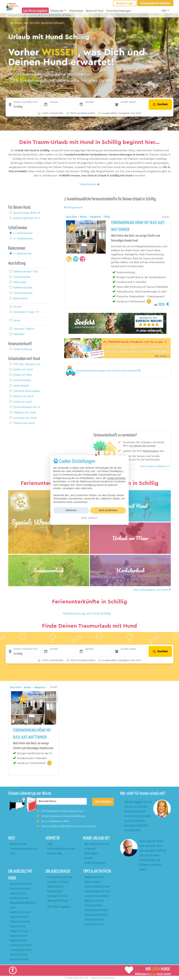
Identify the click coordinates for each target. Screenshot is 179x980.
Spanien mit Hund (19, 917)
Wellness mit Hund (94, 901)
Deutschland (72, 217)
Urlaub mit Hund (16, 15)
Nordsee (84, 217)
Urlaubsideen (76, 11)
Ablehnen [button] (71, 510)
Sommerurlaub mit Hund (97, 887)
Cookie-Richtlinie (116, 478)
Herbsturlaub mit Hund (96, 910)
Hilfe (164, 11)
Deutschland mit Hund (21, 884)
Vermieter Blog (55, 854)
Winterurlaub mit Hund (96, 915)
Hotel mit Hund (55, 891)
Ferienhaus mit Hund (58, 882)
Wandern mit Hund (94, 877)
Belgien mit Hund (18, 941)
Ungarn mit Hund (18, 936)
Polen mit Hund (18, 927)
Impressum (97, 978)
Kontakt (89, 858)
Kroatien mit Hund (19, 898)
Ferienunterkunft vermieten (61, 849)
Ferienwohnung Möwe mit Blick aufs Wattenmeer (138, 226)
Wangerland (73, 207)
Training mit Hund (94, 906)
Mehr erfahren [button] (89, 518)
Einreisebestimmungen (119, 11)
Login (50, 844)
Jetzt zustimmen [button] (108, 510)
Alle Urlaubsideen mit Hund (152, 590)
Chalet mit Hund (55, 887)
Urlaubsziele (57, 11)
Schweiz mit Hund (19, 931)
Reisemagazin (92, 854)
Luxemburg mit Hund (21, 950)
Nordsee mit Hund (19, 959)
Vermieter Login (125, 3)
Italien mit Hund (18, 894)
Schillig (107, 217)
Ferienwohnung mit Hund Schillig (87, 614)
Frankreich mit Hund (20, 912)
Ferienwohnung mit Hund (60, 877)
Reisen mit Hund (95, 11)
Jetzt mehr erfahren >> (155, 466)
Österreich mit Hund (20, 889)
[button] (24, 105)
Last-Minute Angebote (35, 11)
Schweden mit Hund (20, 922)
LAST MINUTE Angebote (59, 907)
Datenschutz (109, 978)
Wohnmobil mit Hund (58, 901)
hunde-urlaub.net (75, 978)
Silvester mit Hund (94, 924)
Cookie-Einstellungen (95, 863)
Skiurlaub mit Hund (94, 920)
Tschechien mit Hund (21, 945)
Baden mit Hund (93, 882)
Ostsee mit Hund (18, 955)
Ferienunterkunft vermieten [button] (155, 3)
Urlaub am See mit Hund (97, 896)
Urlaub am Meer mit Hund (97, 891)
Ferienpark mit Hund (57, 896)
